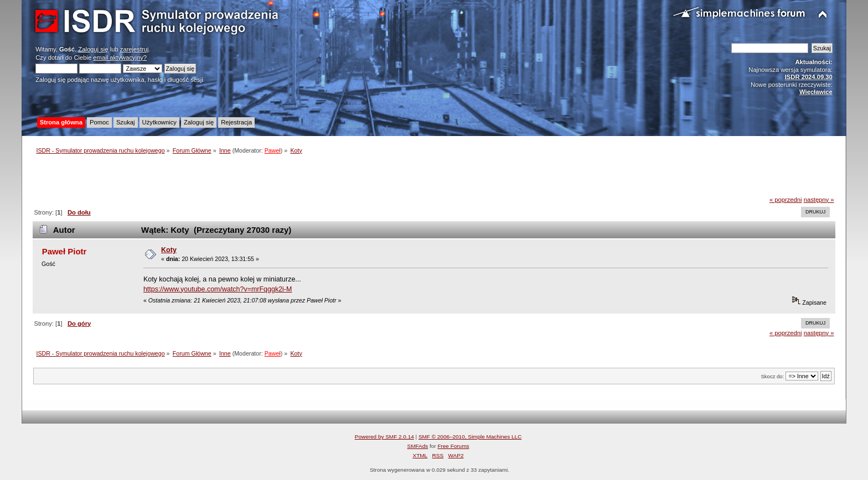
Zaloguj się (93, 49)
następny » (819, 200)
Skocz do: (772, 376)
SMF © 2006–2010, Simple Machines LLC (470, 437)
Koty (169, 250)
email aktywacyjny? (120, 58)
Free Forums (453, 446)
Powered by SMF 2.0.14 (384, 437)
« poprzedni (786, 200)
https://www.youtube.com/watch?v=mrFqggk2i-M (218, 289)
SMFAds (418, 446)
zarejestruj (135, 49)
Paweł (273, 150)
